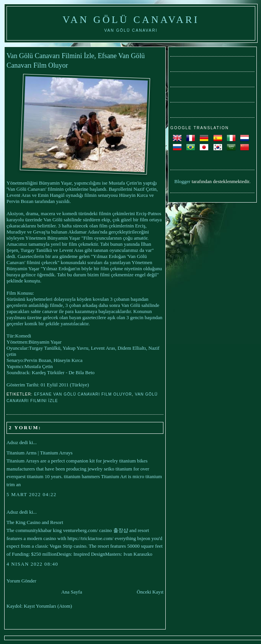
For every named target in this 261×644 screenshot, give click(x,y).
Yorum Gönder (21, 581)
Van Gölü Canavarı (131, 20)
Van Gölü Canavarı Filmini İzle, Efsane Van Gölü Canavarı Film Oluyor (76, 61)
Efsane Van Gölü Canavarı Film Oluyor (83, 394)
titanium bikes (133, 461)
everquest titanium (25, 476)
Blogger (183, 181)
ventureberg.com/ (81, 530)
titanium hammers (82, 476)
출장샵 (121, 530)
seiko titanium (118, 469)
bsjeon (144, 538)
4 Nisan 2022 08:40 (32, 564)
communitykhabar (33, 530)
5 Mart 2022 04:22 (32, 494)
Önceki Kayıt (150, 592)
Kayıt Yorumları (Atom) (48, 606)
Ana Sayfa (72, 592)
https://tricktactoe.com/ (90, 538)
